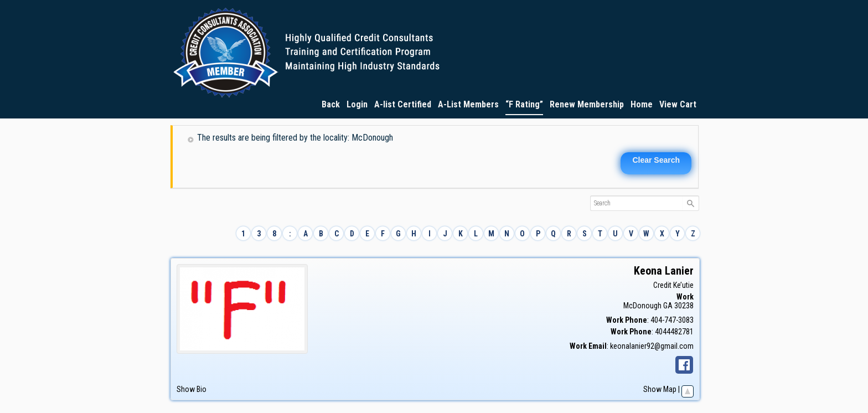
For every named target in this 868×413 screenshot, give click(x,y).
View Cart (678, 104)
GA (668, 306)
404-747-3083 (672, 320)
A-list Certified (403, 104)
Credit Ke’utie (673, 285)
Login (357, 104)
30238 (684, 306)
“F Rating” (524, 104)
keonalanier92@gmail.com (652, 346)
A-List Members (468, 104)
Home (642, 104)
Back (331, 104)
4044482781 (674, 332)
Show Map (660, 389)
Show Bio (192, 389)
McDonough (642, 306)
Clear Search (656, 160)
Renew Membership (587, 104)
